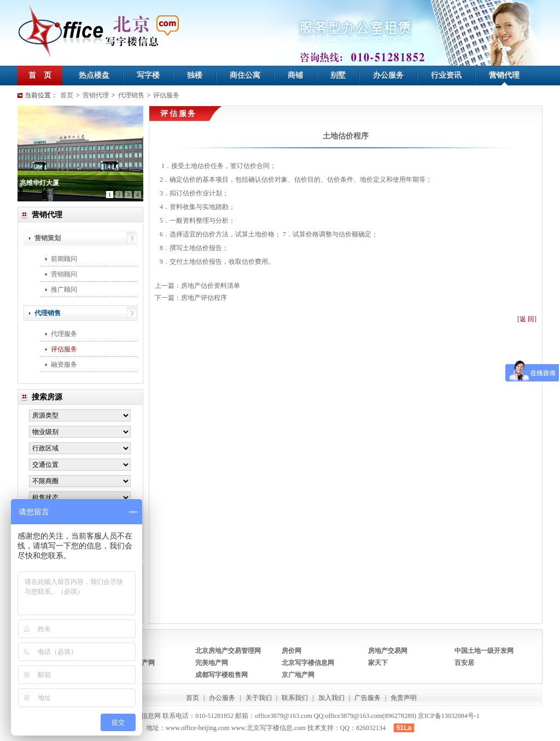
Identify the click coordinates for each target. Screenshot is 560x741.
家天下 (378, 663)
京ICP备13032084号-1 (449, 716)
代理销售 (131, 95)
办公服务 (388, 75)
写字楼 (148, 75)
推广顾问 (64, 290)
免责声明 (404, 698)
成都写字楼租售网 (221, 675)
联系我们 (295, 698)
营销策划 (48, 238)
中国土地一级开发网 (484, 651)
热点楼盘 (94, 75)
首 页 (40, 75)
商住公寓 (245, 75)
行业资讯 (446, 75)
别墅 (338, 75)
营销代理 (504, 75)
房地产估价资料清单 (211, 286)
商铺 (295, 75)
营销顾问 (64, 274)
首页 (67, 95)
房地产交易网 (388, 651)
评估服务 (166, 95)
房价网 (291, 651)
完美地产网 (212, 663)
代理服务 (64, 334)
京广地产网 (298, 675)
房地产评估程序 (204, 298)
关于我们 (259, 698)
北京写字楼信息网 (308, 663)
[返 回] (527, 319)
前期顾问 (64, 259)
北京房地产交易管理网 (228, 651)
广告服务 (367, 698)
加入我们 (331, 698)
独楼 (195, 75)
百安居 (464, 663)
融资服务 (64, 364)
